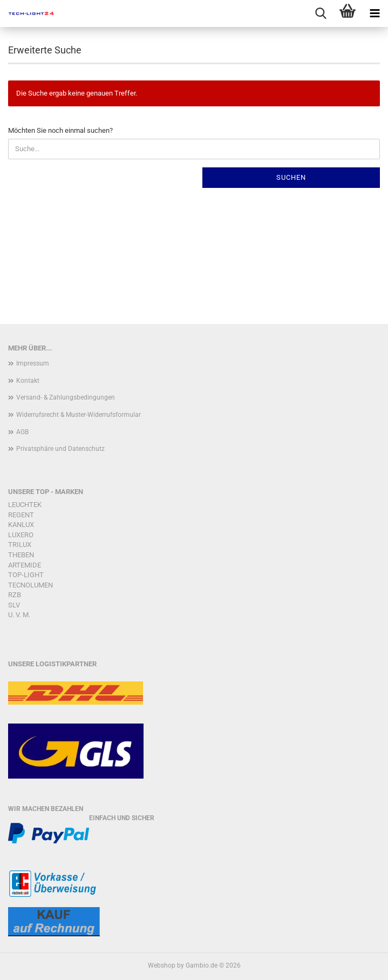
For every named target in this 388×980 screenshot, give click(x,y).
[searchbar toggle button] (321, 13)
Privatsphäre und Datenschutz (60, 449)
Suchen (291, 177)
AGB (22, 432)
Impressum (33, 363)
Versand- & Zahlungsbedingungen (66, 397)
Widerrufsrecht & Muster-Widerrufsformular (79, 415)
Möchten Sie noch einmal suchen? (60, 130)
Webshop (162, 965)
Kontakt (28, 381)
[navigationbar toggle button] (375, 13)
